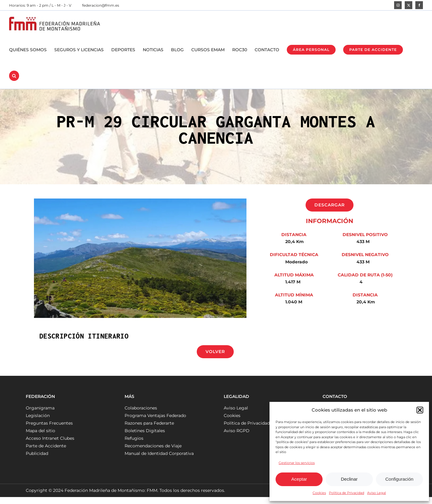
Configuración (399, 479)
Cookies (319, 493)
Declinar (349, 479)
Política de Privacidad (347, 493)
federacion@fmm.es (101, 5)
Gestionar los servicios (297, 463)
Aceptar (299, 479)
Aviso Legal (377, 493)
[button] (420, 410)
